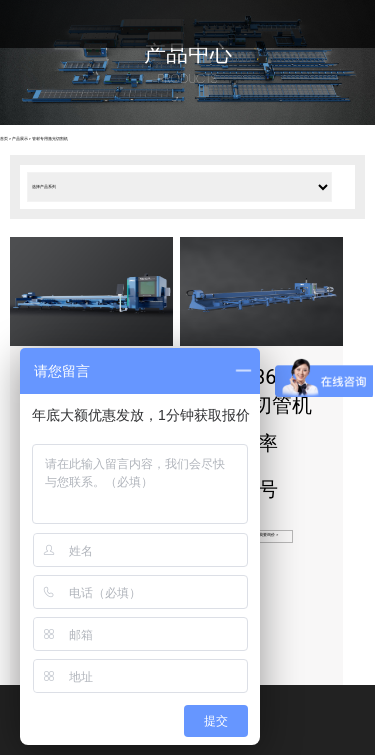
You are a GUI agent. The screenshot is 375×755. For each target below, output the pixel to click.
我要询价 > (268, 535)
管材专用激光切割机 (50, 139)
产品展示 (20, 139)
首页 (4, 139)
